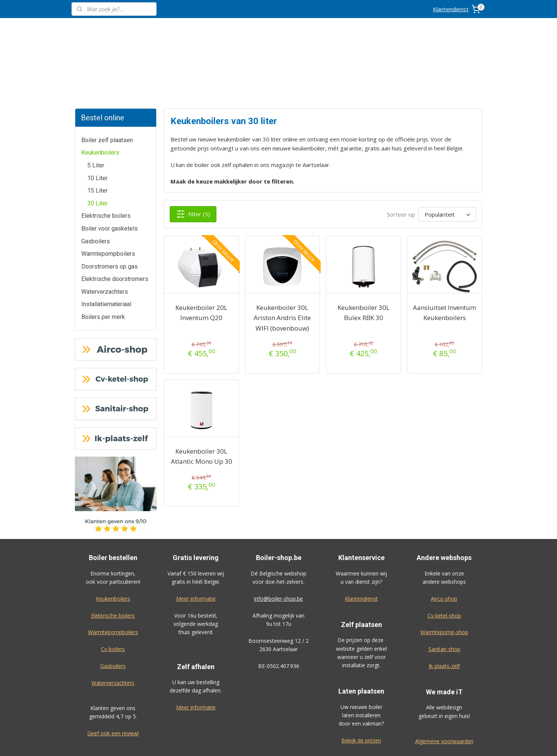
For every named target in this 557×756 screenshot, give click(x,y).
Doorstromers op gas (110, 210)
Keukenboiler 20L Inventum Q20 (201, 256)
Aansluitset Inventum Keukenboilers (444, 256)
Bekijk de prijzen (361, 684)
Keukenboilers (100, 96)
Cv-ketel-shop (444, 559)
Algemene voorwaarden (444, 685)
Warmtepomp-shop (444, 576)
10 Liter (97, 122)
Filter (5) (193, 158)
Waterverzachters (105, 235)
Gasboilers (96, 185)
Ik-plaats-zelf (444, 610)
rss (317, 742)
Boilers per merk (103, 260)
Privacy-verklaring (444, 702)
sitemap (301, 742)
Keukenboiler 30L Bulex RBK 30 (364, 256)
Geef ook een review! (113, 677)
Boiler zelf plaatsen (107, 84)
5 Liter (96, 109)
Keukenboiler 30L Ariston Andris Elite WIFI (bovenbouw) (282, 261)
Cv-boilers (113, 593)
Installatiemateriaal (106, 248)
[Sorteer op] (447, 158)
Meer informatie (196, 542)
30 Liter (97, 147)
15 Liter (97, 134)
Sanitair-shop (444, 593)
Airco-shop (444, 542)
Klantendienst (451, 9)
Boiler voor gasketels (110, 172)
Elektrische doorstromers (115, 222)
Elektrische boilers (106, 159)
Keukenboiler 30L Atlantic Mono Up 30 (201, 400)
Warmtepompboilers (108, 197)
